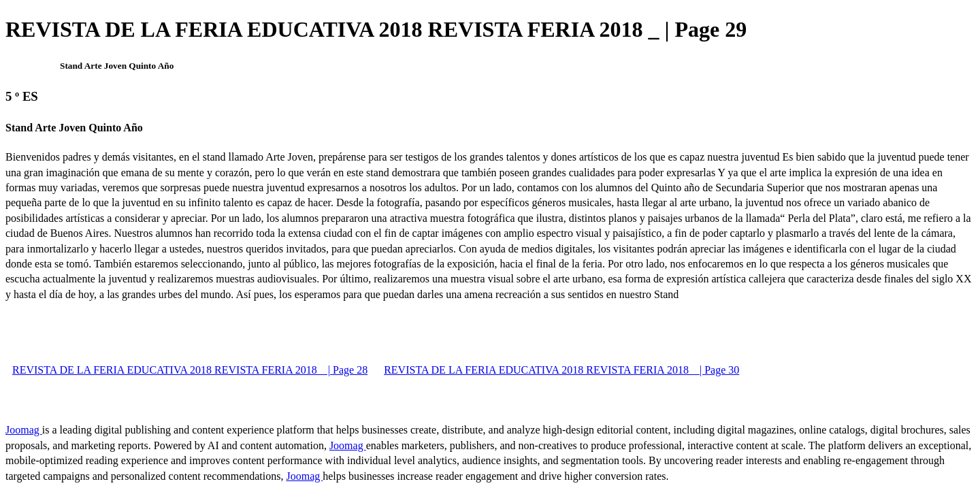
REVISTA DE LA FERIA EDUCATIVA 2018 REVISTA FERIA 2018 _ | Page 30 (561, 370)
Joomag (24, 430)
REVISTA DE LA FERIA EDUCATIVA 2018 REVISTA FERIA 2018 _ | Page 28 (190, 370)
